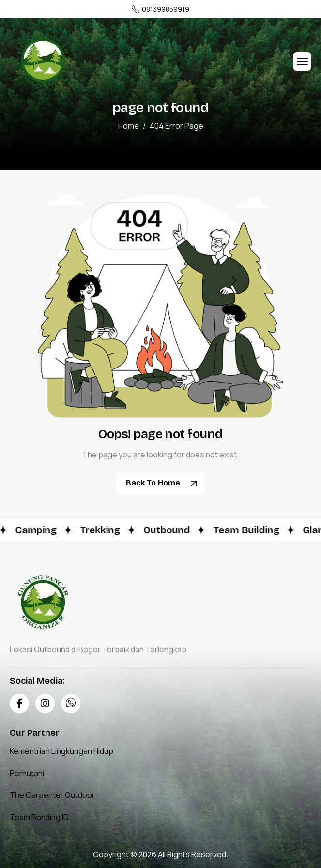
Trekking (102, 530)
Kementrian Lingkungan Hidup (61, 751)
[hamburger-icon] (302, 61)
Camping (38, 530)
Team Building (249, 530)
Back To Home (164, 484)
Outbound (169, 530)
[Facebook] (19, 704)
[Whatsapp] (71, 704)
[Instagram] (45, 704)
